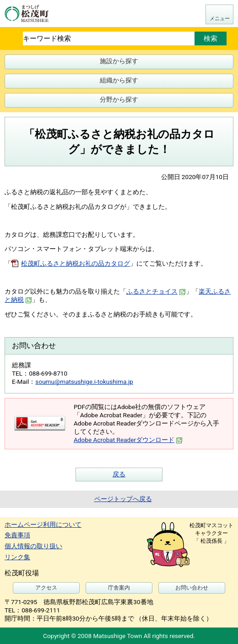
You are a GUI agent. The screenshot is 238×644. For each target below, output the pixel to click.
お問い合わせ (192, 588)
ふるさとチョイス (156, 291)
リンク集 (17, 557)
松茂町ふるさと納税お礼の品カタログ (76, 263)
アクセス (46, 588)
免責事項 (17, 535)
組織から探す (119, 80)
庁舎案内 (119, 588)
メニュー (220, 19)
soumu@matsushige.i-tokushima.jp (84, 382)
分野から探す (119, 99)
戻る (119, 474)
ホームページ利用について (43, 524)
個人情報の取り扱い (33, 546)
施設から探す (119, 61)
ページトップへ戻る (123, 499)
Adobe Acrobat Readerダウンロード (128, 440)
